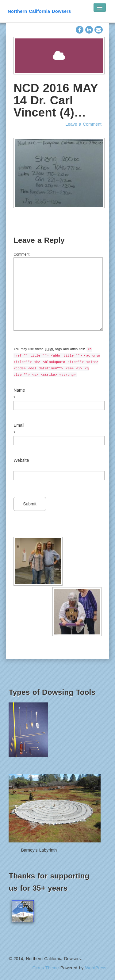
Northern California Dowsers (39, 11)
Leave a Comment (83, 124)
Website (21, 460)
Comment (21, 254)
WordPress (96, 968)
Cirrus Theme (45, 968)
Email (19, 425)
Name (19, 390)
